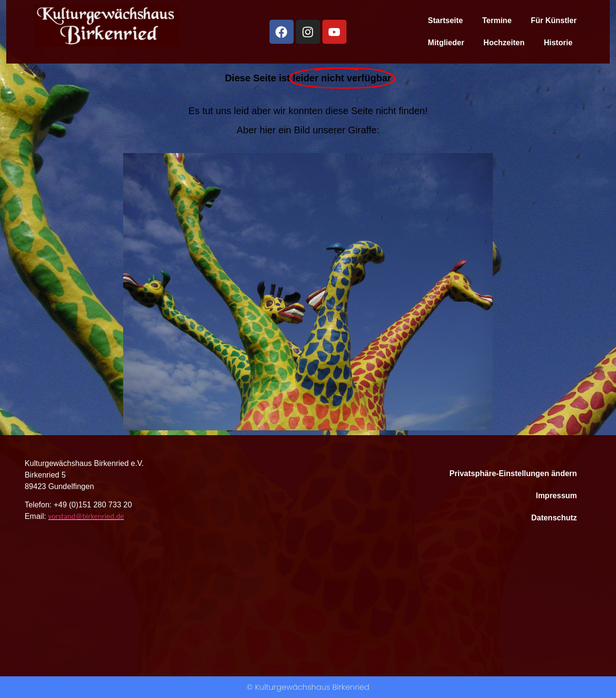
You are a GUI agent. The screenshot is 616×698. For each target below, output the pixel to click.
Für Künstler (554, 20)
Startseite (445, 20)
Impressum (556, 496)
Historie (558, 43)
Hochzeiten (504, 43)
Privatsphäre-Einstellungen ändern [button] (513, 473)
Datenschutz (554, 518)
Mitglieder (446, 43)
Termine (497, 20)
